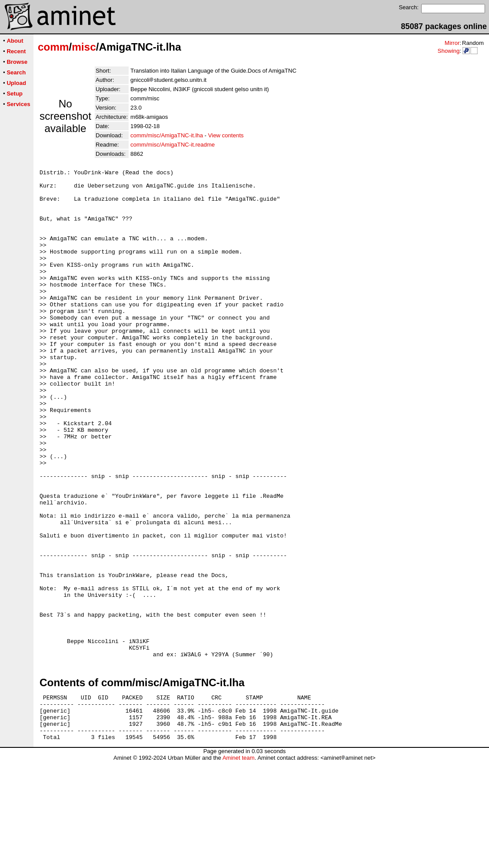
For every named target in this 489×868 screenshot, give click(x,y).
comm (54, 47)
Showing (448, 51)
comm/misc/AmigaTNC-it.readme (172, 145)
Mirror (452, 43)
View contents (226, 135)
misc (84, 47)
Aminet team (239, 865)
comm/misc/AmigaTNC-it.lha (167, 135)
